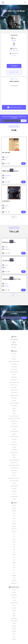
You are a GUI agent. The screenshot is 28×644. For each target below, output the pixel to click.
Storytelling (14, 575)
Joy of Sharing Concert (14, 432)
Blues (5, 267)
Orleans (14, 623)
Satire (14, 568)
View (23, 163)
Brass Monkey (14, 377)
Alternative (7, 249)
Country (14, 521)
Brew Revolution (14, 380)
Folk (14, 46)
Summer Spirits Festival (14, 481)
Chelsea (14, 600)
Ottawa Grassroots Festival (14, 460)
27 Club (14, 356)
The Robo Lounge (14, 496)
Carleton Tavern (14, 393)
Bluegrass (14, 511)
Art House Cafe (14, 364)
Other (14, 457)
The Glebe (14, 631)
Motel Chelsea (14, 450)
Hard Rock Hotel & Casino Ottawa (14, 419)
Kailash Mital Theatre (14, 437)
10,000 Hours (14, 354)
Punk (14, 557)
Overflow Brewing (14, 468)
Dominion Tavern (14, 406)
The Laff (14, 40)
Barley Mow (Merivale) (14, 372)
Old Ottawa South (16, 188)
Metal (14, 550)
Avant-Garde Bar (8, 176)
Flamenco (14, 531)
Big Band (14, 508)
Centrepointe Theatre (14, 395)
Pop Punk (14, 555)
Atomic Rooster (14, 367)
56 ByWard (14, 359)
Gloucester (14, 608)
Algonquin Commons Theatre (14, 362)
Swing (14, 578)
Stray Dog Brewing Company (14, 478)
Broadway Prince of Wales (14, 382)
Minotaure (14, 447)
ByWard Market (14, 8)
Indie (14, 544)
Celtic (14, 516)
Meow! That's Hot (14, 444)
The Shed (14, 499)
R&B (14, 560)
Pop (14, 552)
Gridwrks (14, 413)
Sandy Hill (14, 626)
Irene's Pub (14, 429)
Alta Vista (14, 590)
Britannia (14, 592)
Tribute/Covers (14, 583)
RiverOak (14, 476)
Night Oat (6, 157)
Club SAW (14, 400)
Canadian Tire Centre (14, 390)
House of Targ (14, 424)
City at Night (14, 398)
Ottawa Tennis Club (14, 463)
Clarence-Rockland (14, 603)
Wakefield (14, 639)
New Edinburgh (14, 618)
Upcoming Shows (14, 126)
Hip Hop (14, 542)
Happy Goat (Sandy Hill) (14, 416)
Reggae (14, 563)
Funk (14, 537)
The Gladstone (14, 491)
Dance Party (14, 524)
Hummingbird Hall (14, 426)
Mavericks (14, 442)
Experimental (14, 529)
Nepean (14, 616)
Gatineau (14, 605)
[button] (25, 2)
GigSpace (14, 411)
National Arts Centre (14, 452)
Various (14, 636)
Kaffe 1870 (14, 434)
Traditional (14, 581)
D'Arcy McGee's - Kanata (14, 403)
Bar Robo (14, 374)
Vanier (14, 634)
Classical (14, 518)
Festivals (14, 408)
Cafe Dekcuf (14, 387)
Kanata (14, 613)
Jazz (14, 547)
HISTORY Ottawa (14, 421)
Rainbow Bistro (14, 470)
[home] (3, 2)
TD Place (14, 483)
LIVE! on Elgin (14, 439)
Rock (14, 565)
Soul (14, 573)
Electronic (7, 286)
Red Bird (6, 206)
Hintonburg (14, 611)
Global (14, 539)
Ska (14, 570)
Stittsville (14, 629)
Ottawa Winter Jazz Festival (14, 465)
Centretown (16, 139)
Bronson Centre (14, 385)
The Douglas (14, 489)
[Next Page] (14, 217)
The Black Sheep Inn (14, 486)
